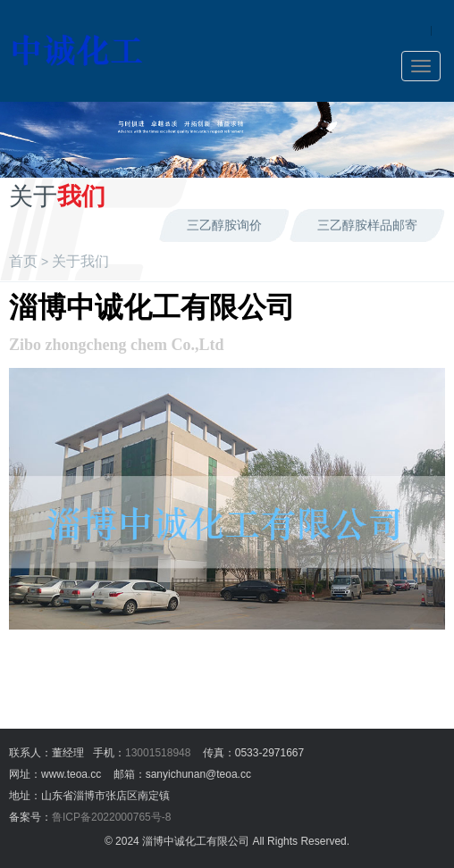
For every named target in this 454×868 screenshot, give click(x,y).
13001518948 (158, 753)
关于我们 (80, 261)
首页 (23, 261)
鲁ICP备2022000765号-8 (111, 817)
